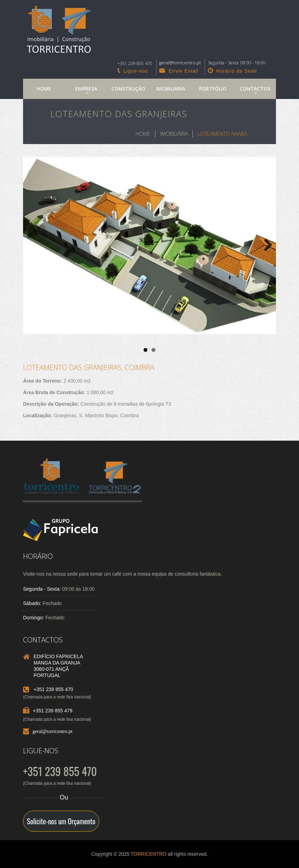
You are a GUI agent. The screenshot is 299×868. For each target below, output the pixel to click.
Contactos (252, 91)
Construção (128, 89)
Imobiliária (171, 89)
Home (44, 89)
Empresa (81, 91)
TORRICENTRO (148, 854)
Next (265, 246)
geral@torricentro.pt (52, 731)
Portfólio (213, 89)
